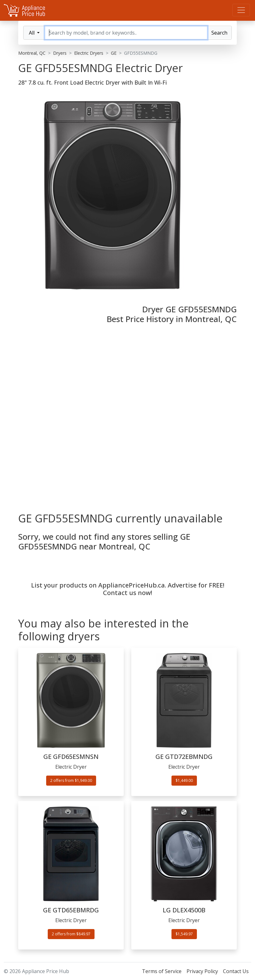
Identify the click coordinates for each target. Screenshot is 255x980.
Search (219, 33)
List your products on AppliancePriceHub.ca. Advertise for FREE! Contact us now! (128, 589)
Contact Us (236, 971)
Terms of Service (162, 971)
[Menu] (241, 10)
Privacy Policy (202, 971)
